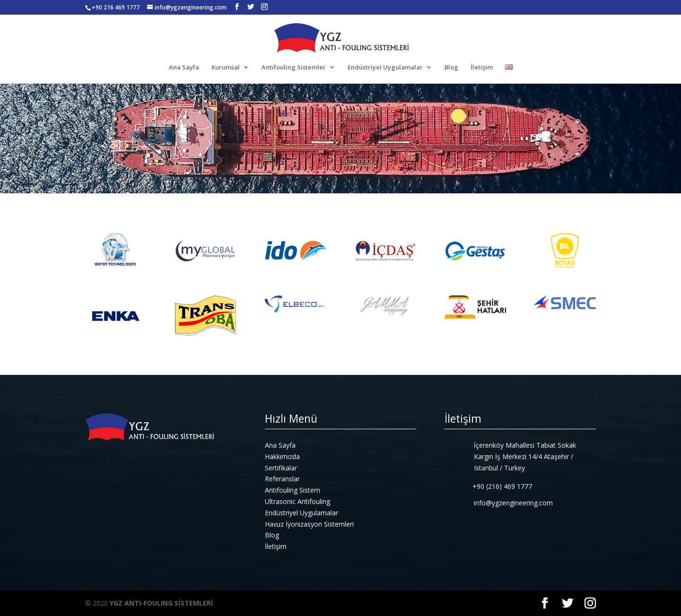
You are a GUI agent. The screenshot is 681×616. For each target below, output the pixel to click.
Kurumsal (226, 68)
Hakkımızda (282, 456)
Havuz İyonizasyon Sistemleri (309, 524)
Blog (451, 68)
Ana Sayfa (184, 68)
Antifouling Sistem (292, 490)
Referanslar (282, 479)
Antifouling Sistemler (294, 68)
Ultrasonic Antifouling (297, 501)
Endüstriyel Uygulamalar (385, 68)
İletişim (482, 68)
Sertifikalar (281, 468)
